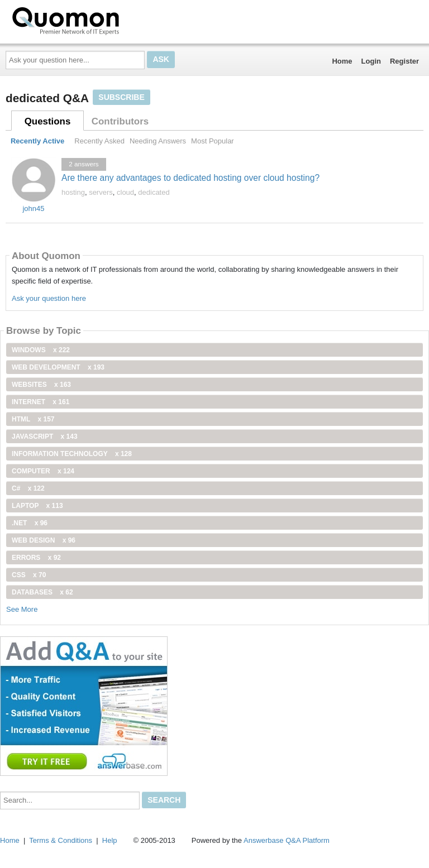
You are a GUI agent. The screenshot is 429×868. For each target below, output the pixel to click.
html (33, 419)
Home (342, 61)
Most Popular (213, 141)
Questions (48, 121)
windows (41, 350)
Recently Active (37, 141)
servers (101, 192)
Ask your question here (49, 298)
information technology (72, 454)
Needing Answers (158, 141)
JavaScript (45, 437)
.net (30, 523)
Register (404, 61)
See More (22, 609)
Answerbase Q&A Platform (287, 840)
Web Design (44, 540)
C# (28, 488)
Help (110, 840)
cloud (125, 192)
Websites (41, 385)
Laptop (37, 506)
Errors (36, 558)
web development (58, 367)
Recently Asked (99, 141)
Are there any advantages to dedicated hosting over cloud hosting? (190, 178)
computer (43, 471)
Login (371, 61)
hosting (73, 192)
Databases (42, 592)
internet (40, 402)
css (29, 575)
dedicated (154, 192)
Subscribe (121, 97)
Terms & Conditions (61, 840)
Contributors (120, 121)
